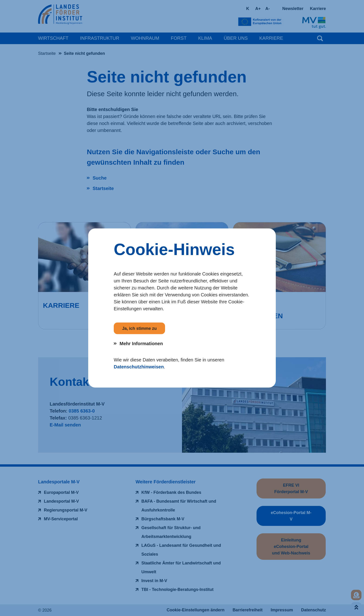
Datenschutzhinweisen (139, 367)
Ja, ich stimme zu (139, 328)
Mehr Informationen (141, 344)
